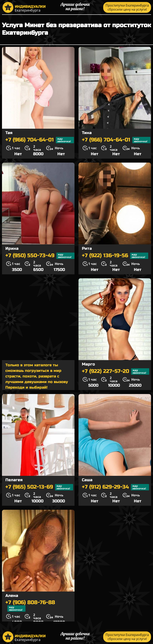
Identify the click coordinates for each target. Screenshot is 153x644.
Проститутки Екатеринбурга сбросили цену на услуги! (127, 7)
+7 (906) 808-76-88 (30, 606)
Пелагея (14, 480)
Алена (12, 596)
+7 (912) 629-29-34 (115, 487)
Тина (87, 133)
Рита (87, 248)
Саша (87, 480)
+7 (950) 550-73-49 (40, 256)
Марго (88, 364)
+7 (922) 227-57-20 (116, 371)
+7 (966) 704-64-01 (40, 140)
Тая (9, 133)
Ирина (12, 248)
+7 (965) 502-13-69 (39, 487)
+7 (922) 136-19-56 (115, 256)
